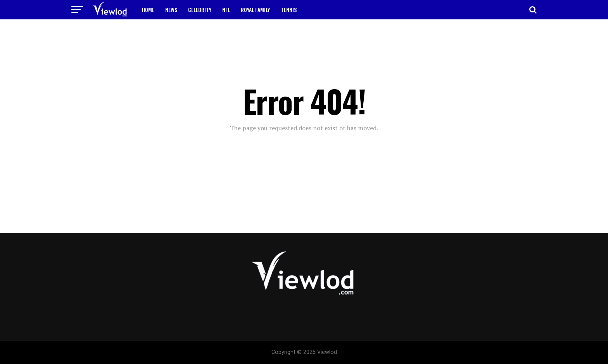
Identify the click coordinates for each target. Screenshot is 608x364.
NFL (226, 9)
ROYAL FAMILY (255, 9)
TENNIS (289, 9)
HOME (148, 9)
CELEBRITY (200, 9)
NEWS (171, 9)
